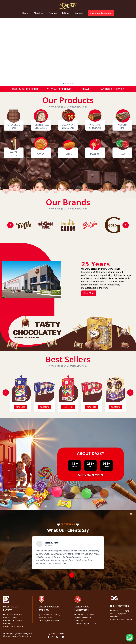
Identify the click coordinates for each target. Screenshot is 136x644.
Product (53, 13)
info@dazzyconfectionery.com (19, 634)
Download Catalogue (101, 13)
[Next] (126, 225)
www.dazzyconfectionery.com (19, 636)
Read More (89, 293)
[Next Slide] (130, 393)
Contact (79, 13)
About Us (39, 13)
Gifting (66, 13)
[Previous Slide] (6, 393)
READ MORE (21, 407)
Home (25, 13)
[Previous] (10, 225)
